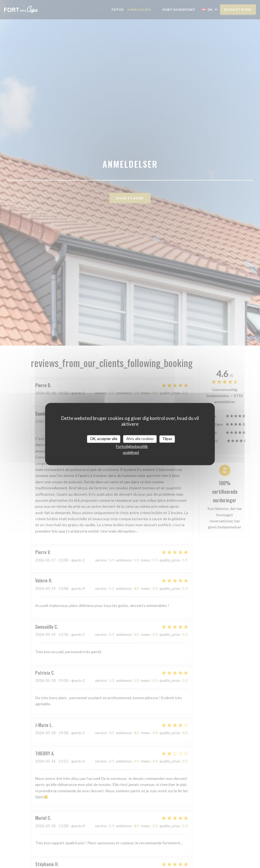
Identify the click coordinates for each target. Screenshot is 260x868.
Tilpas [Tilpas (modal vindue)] (167, 439)
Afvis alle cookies (140, 439)
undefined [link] (131, 452)
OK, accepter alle (104, 439)
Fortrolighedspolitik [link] (132, 446)
